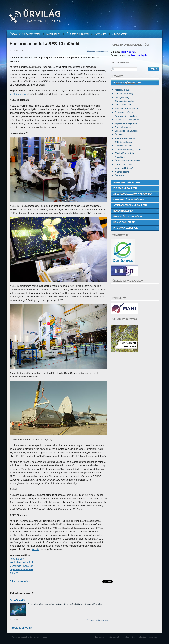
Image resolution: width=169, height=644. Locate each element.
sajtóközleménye (18, 94)
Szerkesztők (119, 34)
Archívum (101, 34)
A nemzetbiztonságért (125, 138)
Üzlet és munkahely (124, 94)
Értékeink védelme (123, 127)
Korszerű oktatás (123, 90)
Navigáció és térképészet (126, 108)
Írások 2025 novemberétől (25, 34)
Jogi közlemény (129, 637)
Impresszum (100, 637)
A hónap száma (122, 172)
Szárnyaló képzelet (124, 146)
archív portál (128, 52)
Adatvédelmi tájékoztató (148, 637)
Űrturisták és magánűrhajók (128, 161)
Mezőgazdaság (122, 97)
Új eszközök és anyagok (126, 131)
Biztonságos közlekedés (126, 112)
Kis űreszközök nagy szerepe (128, 149)
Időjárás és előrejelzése (126, 123)
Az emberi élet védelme (126, 116)
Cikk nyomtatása (20, 582)
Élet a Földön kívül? (124, 164)
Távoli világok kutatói (124, 153)
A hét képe (120, 157)
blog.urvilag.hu (140, 55)
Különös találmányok (124, 142)
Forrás (36, 549)
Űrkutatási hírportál (78, 34)
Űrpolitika (119, 135)
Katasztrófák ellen (123, 105)
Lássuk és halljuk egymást (127, 120)
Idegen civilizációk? (124, 168)
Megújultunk (53, 34)
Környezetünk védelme (125, 101)
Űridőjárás (119, 176)
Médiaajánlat (114, 637)
